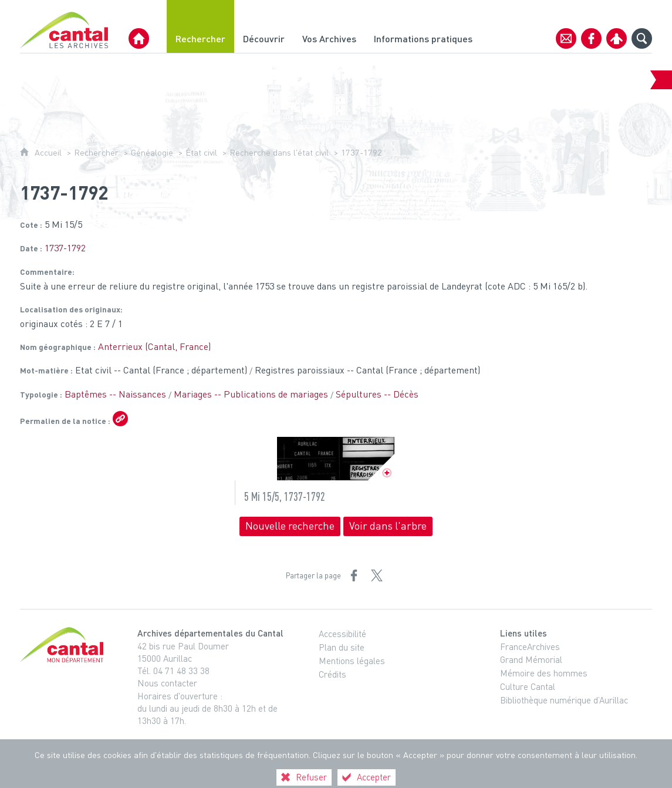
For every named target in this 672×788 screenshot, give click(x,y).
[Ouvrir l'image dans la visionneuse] (336, 459)
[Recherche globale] (642, 38)
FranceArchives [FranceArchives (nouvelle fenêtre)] (530, 646)
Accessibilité (342, 634)
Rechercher (96, 152)
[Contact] (566, 38)
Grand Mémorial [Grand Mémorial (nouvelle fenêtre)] (531, 659)
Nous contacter (167, 683)
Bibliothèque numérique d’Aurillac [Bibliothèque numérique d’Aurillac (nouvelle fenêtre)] (564, 700)
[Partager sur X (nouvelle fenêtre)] (377, 575)
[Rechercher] (200, 26)
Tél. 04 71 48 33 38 (173, 671)
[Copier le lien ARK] (120, 419)
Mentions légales (352, 661)
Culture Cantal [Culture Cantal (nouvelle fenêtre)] (528, 686)
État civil (201, 152)
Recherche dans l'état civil (279, 152)
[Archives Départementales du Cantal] (139, 38)
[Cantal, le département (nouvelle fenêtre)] (64, 645)
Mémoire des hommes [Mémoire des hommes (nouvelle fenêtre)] (544, 673)
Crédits (332, 674)
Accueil (48, 152)
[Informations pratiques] (423, 26)
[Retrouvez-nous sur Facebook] (591, 38)
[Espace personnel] (617, 38)
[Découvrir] (264, 26)
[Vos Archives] (329, 26)
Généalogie (152, 152)
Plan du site (342, 647)
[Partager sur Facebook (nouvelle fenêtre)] (354, 575)
